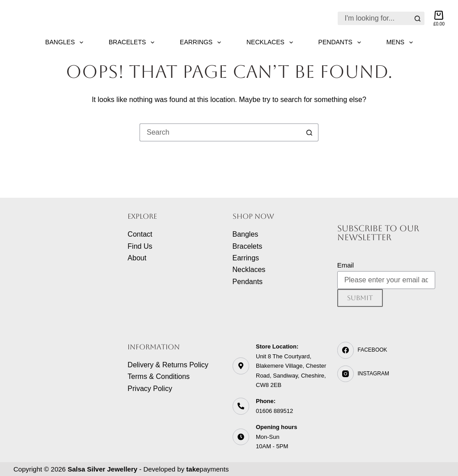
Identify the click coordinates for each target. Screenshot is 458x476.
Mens (401, 42)
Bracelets (133, 42)
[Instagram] (386, 374)
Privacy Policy (150, 389)
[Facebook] (386, 350)
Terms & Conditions (159, 376)
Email (346, 265)
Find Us (140, 246)
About (137, 258)
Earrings (202, 42)
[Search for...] (374, 18)
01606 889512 (274, 411)
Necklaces (271, 42)
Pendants (341, 42)
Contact (140, 234)
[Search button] (418, 18)
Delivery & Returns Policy (168, 365)
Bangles (66, 42)
